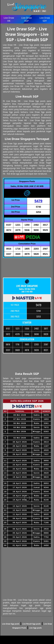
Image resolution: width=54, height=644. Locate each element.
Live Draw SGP (27, 19)
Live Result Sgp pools (31, 624)
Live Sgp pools (35, 628)
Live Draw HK (9, 19)
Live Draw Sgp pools (11, 624)
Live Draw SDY (45, 19)
